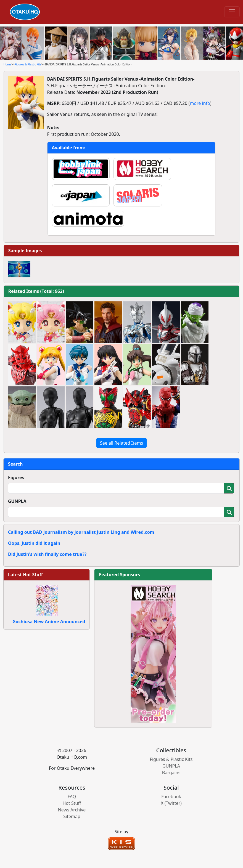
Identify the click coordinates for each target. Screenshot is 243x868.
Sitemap (72, 816)
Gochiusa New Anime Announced (49, 622)
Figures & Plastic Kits (28, 64)
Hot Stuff (72, 803)
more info (200, 103)
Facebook (171, 797)
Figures (16, 477)
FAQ (72, 797)
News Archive (72, 810)
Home (7, 64)
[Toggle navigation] (232, 12)
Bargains (171, 773)
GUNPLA (17, 501)
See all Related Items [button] (121, 443)
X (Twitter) (171, 803)
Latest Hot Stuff (25, 575)
